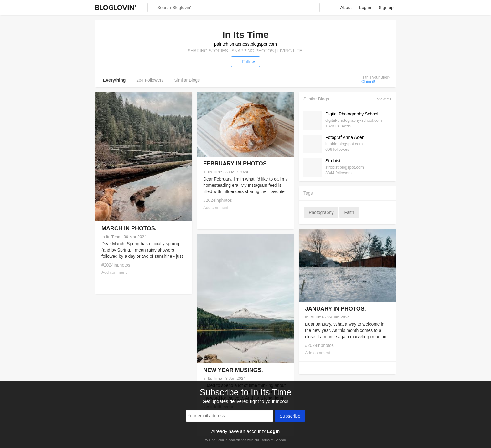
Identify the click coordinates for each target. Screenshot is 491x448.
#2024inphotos (116, 265)
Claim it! (368, 82)
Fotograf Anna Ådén (345, 137)
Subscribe (290, 416)
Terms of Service (273, 440)
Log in (365, 8)
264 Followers (150, 80)
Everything (114, 80)
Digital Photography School (352, 114)
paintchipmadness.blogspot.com (246, 44)
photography (321, 212)
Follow (245, 62)
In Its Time (111, 237)
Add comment (114, 272)
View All (384, 99)
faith (349, 212)
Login (273, 431)
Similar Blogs (187, 80)
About (346, 8)
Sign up (386, 8)
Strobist (333, 161)
